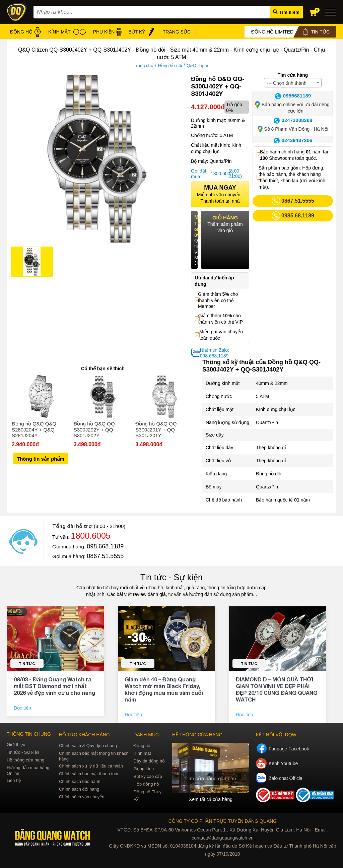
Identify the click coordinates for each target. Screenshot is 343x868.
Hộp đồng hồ (147, 784)
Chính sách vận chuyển (82, 797)
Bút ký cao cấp (148, 776)
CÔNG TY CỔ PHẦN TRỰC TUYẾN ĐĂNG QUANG (223, 821)
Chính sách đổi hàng (79, 789)
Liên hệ (14, 780)
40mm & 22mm (272, 383)
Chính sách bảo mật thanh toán (89, 774)
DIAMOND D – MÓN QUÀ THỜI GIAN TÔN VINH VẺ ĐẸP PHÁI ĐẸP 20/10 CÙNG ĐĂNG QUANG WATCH (277, 689)
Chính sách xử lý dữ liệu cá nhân (91, 766)
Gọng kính (144, 769)
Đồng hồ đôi (170, 65)
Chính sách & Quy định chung (88, 746)
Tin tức (27, 663)
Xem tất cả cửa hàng (211, 799)
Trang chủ (144, 65)
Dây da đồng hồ (149, 761)
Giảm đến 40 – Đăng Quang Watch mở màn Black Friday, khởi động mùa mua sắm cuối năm (164, 689)
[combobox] (293, 83)
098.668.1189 (105, 546)
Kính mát (142, 753)
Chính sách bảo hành (80, 781)
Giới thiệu (16, 745)
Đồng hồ (142, 746)
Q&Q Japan (198, 65)
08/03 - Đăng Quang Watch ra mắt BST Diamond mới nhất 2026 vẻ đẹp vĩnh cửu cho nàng (54, 686)
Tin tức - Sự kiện (171, 577)
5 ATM (262, 396)
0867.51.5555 (105, 556)
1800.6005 (219, 174)
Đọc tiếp (23, 708)
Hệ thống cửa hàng (25, 760)
